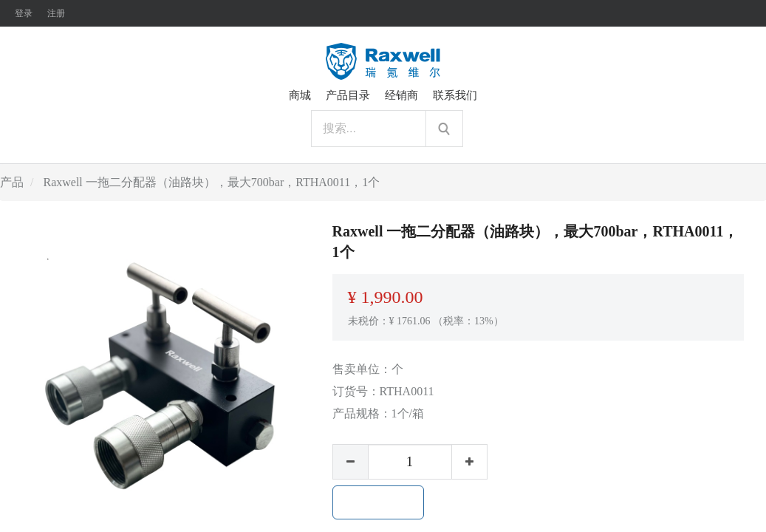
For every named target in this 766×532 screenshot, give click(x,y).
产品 (12, 182)
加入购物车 (378, 502)
